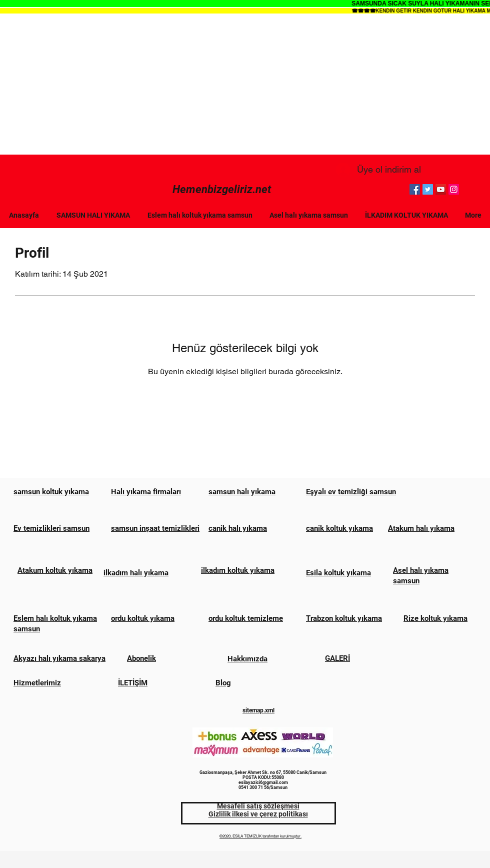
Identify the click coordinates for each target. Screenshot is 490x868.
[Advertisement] (245, 85)
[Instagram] (454, 189)
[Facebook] (415, 189)
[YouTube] (441, 189)
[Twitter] (428, 189)
